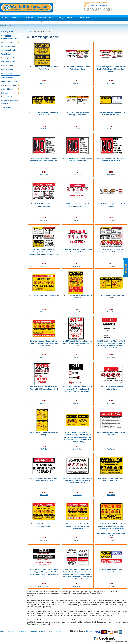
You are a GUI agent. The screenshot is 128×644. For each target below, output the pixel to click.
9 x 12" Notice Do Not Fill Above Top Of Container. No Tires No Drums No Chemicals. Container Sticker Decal (78, 389)
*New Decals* (7, 107)
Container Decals (8, 46)
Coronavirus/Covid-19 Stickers (10, 102)
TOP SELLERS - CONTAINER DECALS (10, 37)
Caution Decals (7, 66)
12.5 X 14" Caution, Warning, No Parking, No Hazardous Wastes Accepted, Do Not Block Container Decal (44, 252)
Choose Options (44, 586)
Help (50, 631)
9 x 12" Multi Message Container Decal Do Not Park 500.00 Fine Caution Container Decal (78, 526)
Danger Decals (7, 70)
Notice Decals (7, 74)
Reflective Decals (8, 62)
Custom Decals (10, 42)
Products (22, 631)
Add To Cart (44, 83)
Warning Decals (8, 77)
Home (29, 31)
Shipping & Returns (37, 631)
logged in (125, 267)
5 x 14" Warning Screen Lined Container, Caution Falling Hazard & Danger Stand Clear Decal (111, 69)
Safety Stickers (10, 89)
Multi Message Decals (10, 81)
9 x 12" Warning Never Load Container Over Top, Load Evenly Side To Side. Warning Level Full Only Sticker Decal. (44, 572)
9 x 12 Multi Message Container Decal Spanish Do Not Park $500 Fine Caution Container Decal (44, 343)
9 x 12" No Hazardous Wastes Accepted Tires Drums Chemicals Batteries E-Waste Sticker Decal (77, 480)
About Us (12, 631)
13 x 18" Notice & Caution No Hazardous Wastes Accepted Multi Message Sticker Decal (77, 343)
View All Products (8, 97)
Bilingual (10, 93)
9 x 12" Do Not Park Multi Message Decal (44, 295)
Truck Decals (6, 54)
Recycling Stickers (10, 85)
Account (59, 631)
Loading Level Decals (10, 58)
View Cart (94, 5)
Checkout (104, 5)
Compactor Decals (9, 50)
